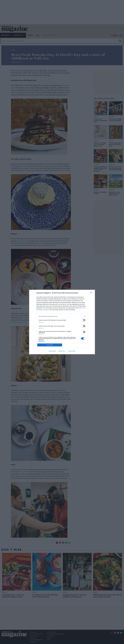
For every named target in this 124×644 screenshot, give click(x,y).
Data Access (62, 351)
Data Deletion (52, 351)
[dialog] (62, 322)
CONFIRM (50, 345)
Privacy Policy (72, 351)
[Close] (92, 293)
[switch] (83, 320)
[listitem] (62, 316)
